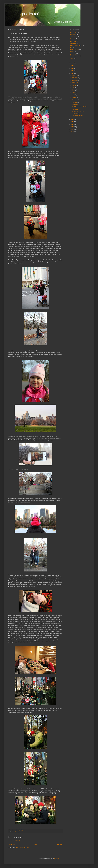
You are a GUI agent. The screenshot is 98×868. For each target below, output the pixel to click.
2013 (72, 119)
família (15, 832)
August (74, 85)
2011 (72, 124)
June (74, 90)
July (74, 88)
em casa (73, 35)
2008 (72, 132)
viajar (18, 832)
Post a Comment (16, 841)
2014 (72, 73)
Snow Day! (75, 104)
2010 (72, 127)
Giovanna (73, 43)
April (74, 95)
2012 (72, 122)
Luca (72, 48)
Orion (72, 52)
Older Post (59, 844)
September (75, 83)
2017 (72, 66)
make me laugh (75, 50)
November (75, 78)
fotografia (73, 41)
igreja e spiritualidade (76, 45)
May (74, 92)
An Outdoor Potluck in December (78, 113)
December (75, 75)
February (75, 100)
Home (36, 844)
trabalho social (74, 56)
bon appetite (74, 33)
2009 (72, 129)
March (74, 97)
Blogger (56, 859)
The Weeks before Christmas (80, 107)
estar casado (74, 37)
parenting (73, 54)
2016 (72, 68)
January (75, 102)
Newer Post (12, 844)
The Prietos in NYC (77, 116)
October (75, 80)
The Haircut (75, 109)
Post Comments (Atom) (22, 847)
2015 (72, 71)
